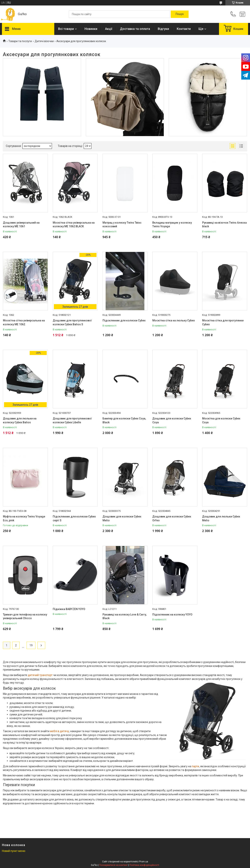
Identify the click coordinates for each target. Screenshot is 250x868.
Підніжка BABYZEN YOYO (69, 609)
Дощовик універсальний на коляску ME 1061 (21, 225)
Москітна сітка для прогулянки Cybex (223, 322)
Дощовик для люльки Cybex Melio (221, 518)
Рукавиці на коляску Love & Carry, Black (125, 616)
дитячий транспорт (40, 675)
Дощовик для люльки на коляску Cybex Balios (20, 420)
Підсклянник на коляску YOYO (172, 615)
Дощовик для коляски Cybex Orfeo (172, 518)
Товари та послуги (20, 41)
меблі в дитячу (59, 731)
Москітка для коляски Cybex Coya (221, 420)
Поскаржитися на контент (113, 865)
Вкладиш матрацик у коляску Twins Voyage (172, 225)
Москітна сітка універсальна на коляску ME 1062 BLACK (74, 225)
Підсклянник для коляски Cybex (124, 320)
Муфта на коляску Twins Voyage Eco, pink (24, 518)
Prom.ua (144, 862)
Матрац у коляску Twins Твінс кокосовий (122, 225)
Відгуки (163, 29)
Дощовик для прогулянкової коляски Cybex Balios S (72, 322)
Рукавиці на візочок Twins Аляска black (224, 225)
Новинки (91, 29)
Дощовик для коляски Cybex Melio (122, 518)
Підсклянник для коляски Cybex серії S (74, 518)
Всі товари (66, 29)
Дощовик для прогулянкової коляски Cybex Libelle (72, 420)
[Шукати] (180, 14)
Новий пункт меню (14, 851)
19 (31, 645)
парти (195, 766)
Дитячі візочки (44, 41)
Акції (109, 29)
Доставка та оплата (135, 29)
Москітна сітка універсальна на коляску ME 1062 (24, 322)
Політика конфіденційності (144, 865)
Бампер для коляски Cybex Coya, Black (124, 420)
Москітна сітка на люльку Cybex (174, 320)
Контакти (184, 29)
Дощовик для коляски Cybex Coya (172, 420)
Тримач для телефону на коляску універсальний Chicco (25, 616)
